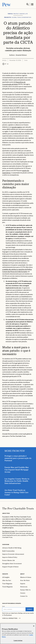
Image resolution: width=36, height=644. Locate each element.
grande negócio (17, 127)
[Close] (34, 626)
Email (4, 606)
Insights (5, 574)
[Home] (18, 508)
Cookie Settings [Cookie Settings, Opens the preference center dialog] (18, 641)
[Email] (14, 609)
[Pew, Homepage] (7, 4)
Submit (30, 609)
